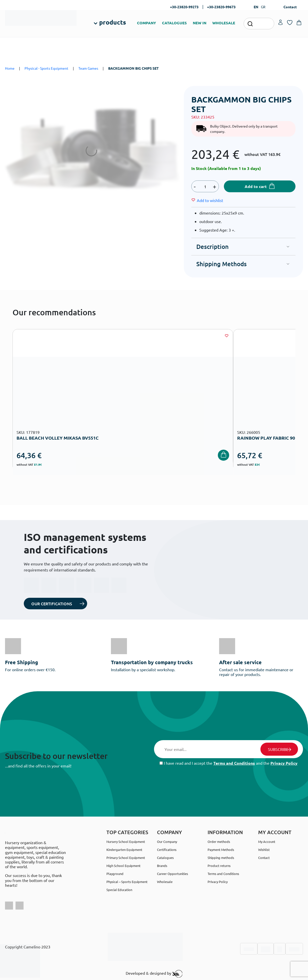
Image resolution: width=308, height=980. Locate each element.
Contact (290, 7)
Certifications (167, 850)
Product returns (219, 866)
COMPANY (146, 23)
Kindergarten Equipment (124, 850)
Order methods (219, 842)
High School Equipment (123, 866)
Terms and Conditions (234, 763)
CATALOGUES (174, 23)
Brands (162, 866)
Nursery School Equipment (126, 842)
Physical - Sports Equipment (46, 68)
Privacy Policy (284, 763)
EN (256, 7)
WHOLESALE (224, 23)
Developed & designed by (154, 974)
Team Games (88, 68)
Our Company (167, 842)
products (113, 22)
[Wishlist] (210, 200)
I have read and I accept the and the (228, 763)
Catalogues (165, 858)
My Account (267, 842)
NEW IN (200, 23)
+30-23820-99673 (221, 7)
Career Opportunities (173, 874)
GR (263, 7)
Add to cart (256, 186)
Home (10, 68)
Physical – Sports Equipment (127, 882)
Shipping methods (221, 858)
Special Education (119, 890)
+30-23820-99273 (184, 7)
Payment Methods (221, 850)
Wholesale (165, 882)
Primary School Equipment (126, 858)
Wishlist (264, 850)
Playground (115, 874)
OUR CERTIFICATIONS (52, 604)
